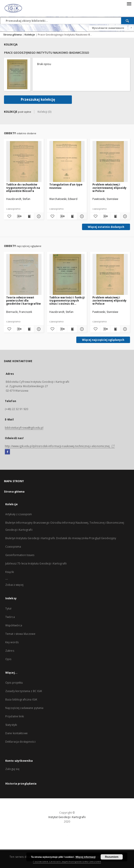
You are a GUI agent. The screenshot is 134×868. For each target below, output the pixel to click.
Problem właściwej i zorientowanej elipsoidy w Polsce (109, 188)
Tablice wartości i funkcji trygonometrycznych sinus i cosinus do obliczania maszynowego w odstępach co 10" (67, 301)
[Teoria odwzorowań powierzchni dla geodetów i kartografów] (24, 275)
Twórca (10, 617)
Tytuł (8, 609)
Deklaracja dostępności (20, 742)
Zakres (10, 651)
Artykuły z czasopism (19, 514)
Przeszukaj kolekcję (38, 100)
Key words (12, 642)
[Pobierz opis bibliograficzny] (19, 216)
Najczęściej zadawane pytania (24, 708)
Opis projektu (14, 683)
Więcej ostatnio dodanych (106, 227)
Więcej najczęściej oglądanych (103, 340)
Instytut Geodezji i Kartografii (67, 817)
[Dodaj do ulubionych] (9, 216)
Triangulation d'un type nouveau (66, 186)
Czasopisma (13, 547)
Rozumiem (112, 857)
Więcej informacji (86, 857)
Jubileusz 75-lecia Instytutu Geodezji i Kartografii (36, 563)
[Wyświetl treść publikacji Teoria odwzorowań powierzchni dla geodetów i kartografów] (29, 329)
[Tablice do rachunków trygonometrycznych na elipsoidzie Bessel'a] (24, 162)
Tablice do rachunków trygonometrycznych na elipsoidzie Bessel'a (23, 188)
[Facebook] (7, 452)
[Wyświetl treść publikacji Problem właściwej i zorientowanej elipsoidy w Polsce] (115, 216)
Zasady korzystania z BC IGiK (24, 691)
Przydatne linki (15, 716)
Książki (10, 572)
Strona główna (12, 35)
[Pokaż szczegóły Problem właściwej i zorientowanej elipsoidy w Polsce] (124, 216)
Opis (8, 659)
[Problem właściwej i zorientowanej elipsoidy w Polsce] (110, 162)
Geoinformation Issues (20, 555)
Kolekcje (30, 35)
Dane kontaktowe (16, 733)
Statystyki (11, 725)
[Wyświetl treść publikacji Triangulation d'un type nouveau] (72, 216)
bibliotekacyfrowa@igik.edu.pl (24, 428)
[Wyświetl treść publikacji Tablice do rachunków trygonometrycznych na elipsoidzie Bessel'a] (29, 216)
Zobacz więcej (14, 585)
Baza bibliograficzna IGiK (21, 699)
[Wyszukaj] (128, 21)
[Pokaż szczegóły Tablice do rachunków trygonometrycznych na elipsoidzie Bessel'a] (38, 216)
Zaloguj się (12, 769)
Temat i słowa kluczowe (20, 634)
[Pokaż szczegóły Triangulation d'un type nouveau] (81, 216)
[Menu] (129, 4)
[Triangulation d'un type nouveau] (67, 162)
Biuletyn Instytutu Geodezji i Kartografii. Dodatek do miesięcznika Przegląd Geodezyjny (61, 538)
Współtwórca (14, 625)
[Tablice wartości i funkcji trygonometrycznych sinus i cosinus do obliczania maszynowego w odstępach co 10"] (67, 275)
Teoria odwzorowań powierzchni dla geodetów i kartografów (23, 301)
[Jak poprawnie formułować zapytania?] (131, 28)
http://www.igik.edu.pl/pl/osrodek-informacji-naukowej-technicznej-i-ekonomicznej (60, 446)
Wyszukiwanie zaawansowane (108, 28)
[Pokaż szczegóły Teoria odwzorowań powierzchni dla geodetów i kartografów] (38, 329)
